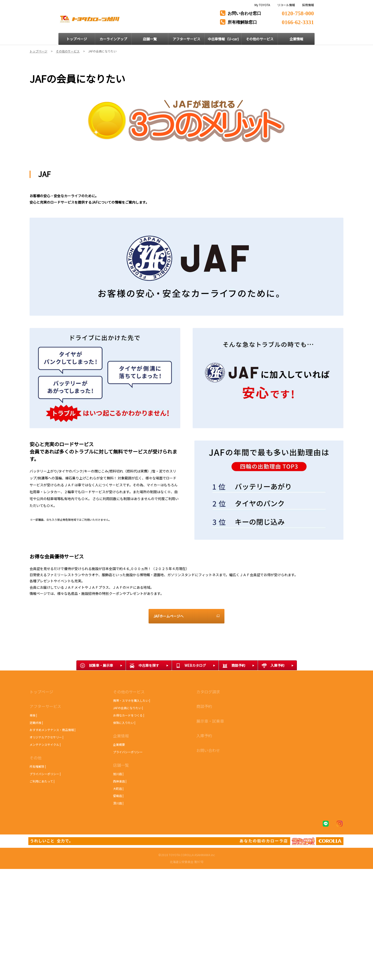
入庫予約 (204, 735)
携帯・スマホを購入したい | (132, 700)
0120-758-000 (298, 13)
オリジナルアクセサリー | (46, 737)
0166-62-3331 (298, 22)
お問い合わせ (208, 750)
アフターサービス (45, 706)
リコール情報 (286, 5)
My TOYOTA (262, 5)
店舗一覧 (121, 765)
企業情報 (121, 736)
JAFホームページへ (169, 616)
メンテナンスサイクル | (45, 744)
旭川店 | (118, 774)
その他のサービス (129, 692)
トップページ (41, 692)
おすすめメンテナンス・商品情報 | (52, 730)
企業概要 (119, 744)
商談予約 (204, 706)
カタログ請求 (208, 692)
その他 (35, 758)
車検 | (33, 715)
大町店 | (118, 789)
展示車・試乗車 (210, 721)
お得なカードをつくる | (129, 715)
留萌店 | (118, 796)
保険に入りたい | (124, 723)
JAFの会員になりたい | (128, 708)
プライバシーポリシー (128, 752)
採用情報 (308, 5)
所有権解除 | (38, 766)
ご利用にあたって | (42, 781)
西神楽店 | (120, 781)
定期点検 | (36, 723)
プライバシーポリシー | (45, 774)
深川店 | (118, 803)
